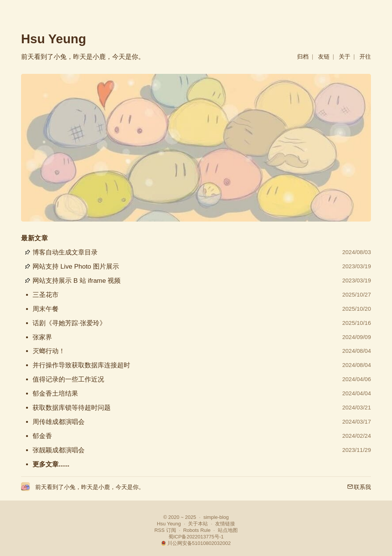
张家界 (42, 337)
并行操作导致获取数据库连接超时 (81, 365)
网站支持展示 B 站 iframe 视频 (77, 281)
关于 (345, 56)
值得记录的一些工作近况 (68, 379)
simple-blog (216, 517)
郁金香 (42, 436)
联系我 (359, 487)
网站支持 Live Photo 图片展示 (76, 267)
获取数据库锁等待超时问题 (72, 408)
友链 (324, 56)
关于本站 (198, 524)
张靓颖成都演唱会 (59, 450)
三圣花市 (46, 295)
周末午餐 (46, 309)
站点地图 (228, 530)
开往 (365, 56)
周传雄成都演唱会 (59, 422)
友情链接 (225, 524)
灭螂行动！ (49, 351)
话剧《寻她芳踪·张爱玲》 (69, 323)
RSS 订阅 (165, 530)
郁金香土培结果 (55, 394)
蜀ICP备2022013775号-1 (196, 537)
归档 (303, 56)
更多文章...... (51, 464)
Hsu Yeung (54, 39)
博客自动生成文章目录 (65, 252)
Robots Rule (197, 530)
